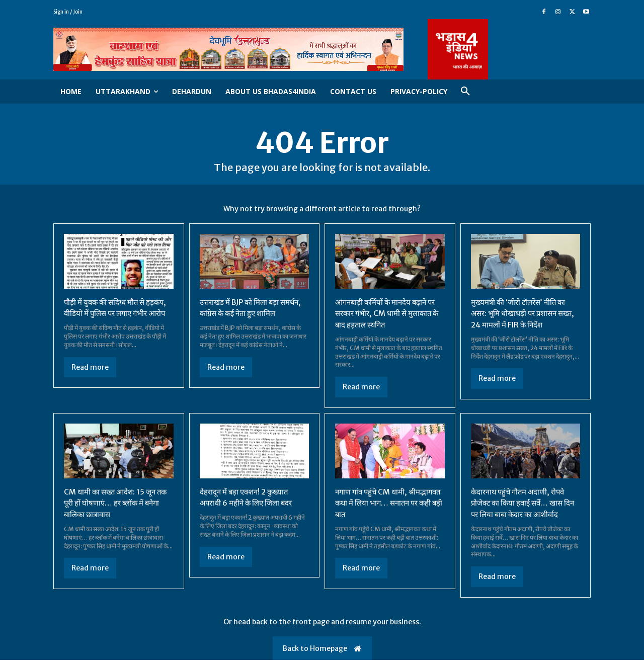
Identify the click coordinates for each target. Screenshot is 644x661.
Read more (90, 380)
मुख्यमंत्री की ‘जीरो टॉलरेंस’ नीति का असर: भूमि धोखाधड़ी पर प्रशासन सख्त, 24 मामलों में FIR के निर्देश (521, 315)
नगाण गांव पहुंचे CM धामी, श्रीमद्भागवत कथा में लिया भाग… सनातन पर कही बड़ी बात (382, 504)
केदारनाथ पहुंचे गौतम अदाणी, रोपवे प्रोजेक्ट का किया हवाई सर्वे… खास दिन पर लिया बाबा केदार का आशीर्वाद (524, 504)
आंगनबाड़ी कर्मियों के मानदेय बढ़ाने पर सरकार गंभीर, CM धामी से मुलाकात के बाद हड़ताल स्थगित (389, 315)
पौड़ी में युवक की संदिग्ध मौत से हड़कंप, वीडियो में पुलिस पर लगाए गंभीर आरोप (112, 315)
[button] (465, 92)
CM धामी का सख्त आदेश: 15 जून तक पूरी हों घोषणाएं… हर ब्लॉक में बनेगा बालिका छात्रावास (113, 504)
